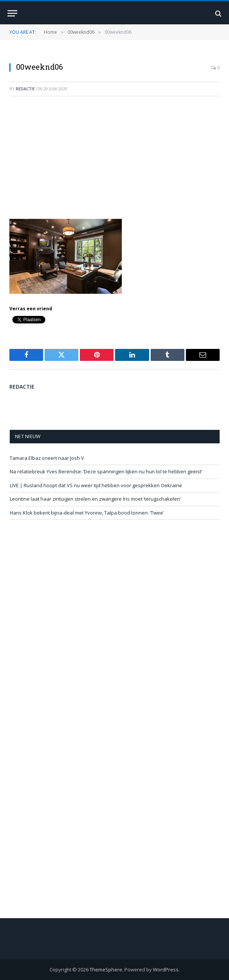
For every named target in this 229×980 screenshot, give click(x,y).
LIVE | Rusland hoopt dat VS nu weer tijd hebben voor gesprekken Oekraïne (96, 485)
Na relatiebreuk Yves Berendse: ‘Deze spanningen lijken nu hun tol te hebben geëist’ (106, 471)
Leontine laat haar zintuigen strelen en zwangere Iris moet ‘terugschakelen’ (95, 499)
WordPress (166, 970)
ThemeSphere (106, 970)
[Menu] (12, 13)
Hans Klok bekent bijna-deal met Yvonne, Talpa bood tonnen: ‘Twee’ (87, 513)
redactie (25, 89)
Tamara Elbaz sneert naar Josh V (47, 458)
